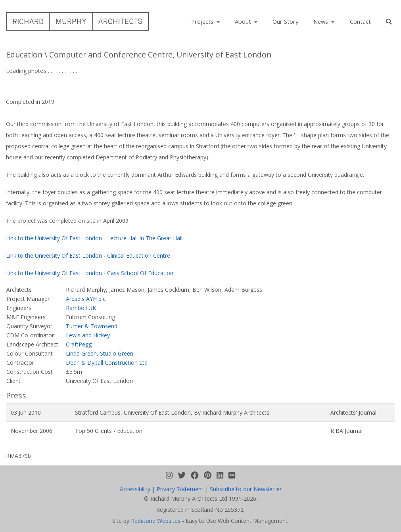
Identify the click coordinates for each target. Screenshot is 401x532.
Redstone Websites (156, 521)
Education (24, 55)
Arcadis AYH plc (86, 299)
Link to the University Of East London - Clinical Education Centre (88, 255)
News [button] (321, 21)
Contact (360, 21)
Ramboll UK (81, 308)
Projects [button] (203, 21)
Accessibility (135, 489)
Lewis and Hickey (88, 335)
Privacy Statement (180, 489)
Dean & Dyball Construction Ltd (107, 363)
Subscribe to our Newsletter (246, 489)
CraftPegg (79, 344)
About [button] (244, 21)
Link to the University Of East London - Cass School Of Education (90, 273)
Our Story (285, 21)
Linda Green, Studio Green (100, 353)
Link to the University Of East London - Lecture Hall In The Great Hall (94, 238)
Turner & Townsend (92, 326)
